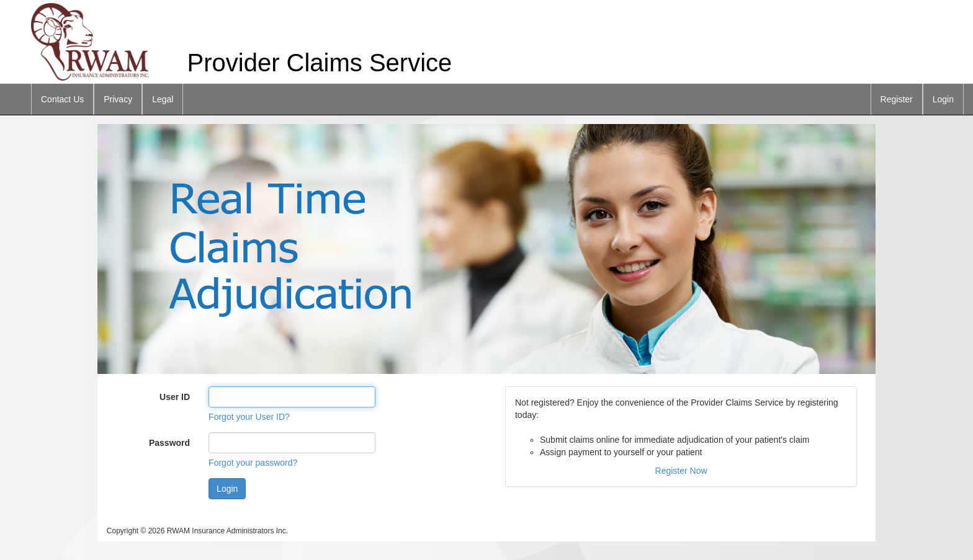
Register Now (681, 471)
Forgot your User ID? (249, 417)
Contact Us (62, 99)
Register (897, 99)
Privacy (118, 99)
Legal (163, 99)
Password (169, 443)
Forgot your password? (253, 463)
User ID (175, 397)
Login (943, 99)
